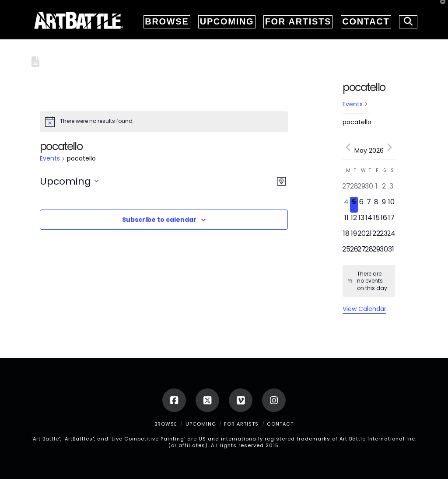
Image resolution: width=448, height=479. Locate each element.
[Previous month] (348, 147)
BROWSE (166, 424)
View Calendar (364, 309)
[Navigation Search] (406, 20)
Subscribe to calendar (159, 220)
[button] (440, 8)
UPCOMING (201, 424)
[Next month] (390, 147)
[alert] (164, 122)
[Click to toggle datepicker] (69, 181)
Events (50, 159)
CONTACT (280, 424)
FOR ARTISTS (241, 424)
